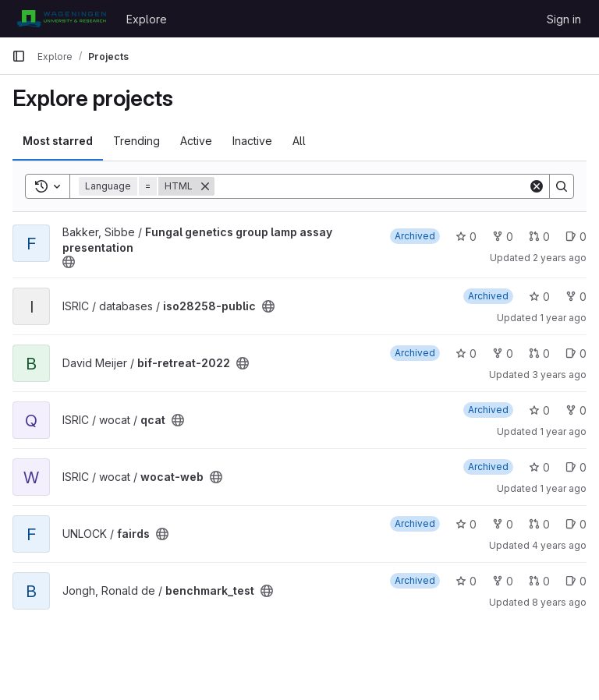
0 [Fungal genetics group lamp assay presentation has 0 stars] (466, 237)
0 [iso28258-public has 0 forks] (576, 297)
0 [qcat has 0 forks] (576, 410)
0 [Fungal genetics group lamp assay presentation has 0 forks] (503, 237)
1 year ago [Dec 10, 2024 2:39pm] (563, 431)
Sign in (564, 19)
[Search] (371, 186)
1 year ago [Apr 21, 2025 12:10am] (563, 318)
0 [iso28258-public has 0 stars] (539, 297)
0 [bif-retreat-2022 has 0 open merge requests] (539, 354)
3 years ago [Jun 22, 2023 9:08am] (559, 375)
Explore (147, 19)
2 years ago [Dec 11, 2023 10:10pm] (560, 258)
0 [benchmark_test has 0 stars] (466, 581)
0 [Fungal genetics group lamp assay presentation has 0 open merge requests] (539, 237)
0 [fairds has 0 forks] (503, 524)
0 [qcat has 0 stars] (539, 410)
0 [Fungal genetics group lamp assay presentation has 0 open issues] (576, 237)
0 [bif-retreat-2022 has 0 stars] (466, 354)
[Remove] (205, 186)
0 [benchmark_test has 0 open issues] (576, 581)
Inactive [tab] (252, 141)
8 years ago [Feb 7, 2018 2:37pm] (559, 602)
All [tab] (299, 141)
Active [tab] (196, 141)
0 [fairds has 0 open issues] (576, 524)
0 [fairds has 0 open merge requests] (539, 524)
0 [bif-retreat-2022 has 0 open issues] (576, 354)
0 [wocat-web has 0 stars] (539, 467)
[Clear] (537, 186)
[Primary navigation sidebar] (19, 56)
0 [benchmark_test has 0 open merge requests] (539, 581)
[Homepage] (61, 19)
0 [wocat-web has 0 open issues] (576, 467)
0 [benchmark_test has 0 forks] (503, 581)
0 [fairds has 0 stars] (466, 524)
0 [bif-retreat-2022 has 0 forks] (503, 354)
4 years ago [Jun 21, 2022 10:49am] (559, 545)
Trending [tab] (136, 141)
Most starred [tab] (58, 141)
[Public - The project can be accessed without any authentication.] (69, 262)
